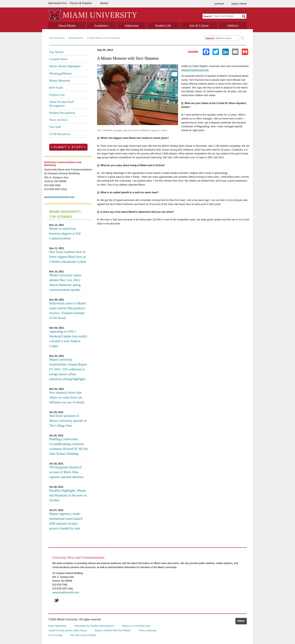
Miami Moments (76, 38)
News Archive (58, 120)
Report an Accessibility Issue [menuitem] (136, 626)
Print (241, 621)
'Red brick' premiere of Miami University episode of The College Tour (68, 421)
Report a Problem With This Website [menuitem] (113, 630)
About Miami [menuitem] (67, 26)
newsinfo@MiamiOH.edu (66, 593)
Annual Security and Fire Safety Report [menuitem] (67, 630)
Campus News (58, 59)
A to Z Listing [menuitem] (55, 635)
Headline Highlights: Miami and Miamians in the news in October (68, 495)
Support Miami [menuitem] (239, 4)
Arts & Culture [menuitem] (199, 26)
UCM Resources (60, 134)
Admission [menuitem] (132, 26)
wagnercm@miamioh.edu (195, 70)
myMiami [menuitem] (219, 4)
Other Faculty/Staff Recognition (61, 104)
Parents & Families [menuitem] (81, 3)
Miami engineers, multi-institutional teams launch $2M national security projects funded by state (66, 521)
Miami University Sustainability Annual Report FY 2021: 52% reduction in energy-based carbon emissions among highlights (68, 369)
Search (208, 16)
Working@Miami (60, 73)
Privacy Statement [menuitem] (148, 630)
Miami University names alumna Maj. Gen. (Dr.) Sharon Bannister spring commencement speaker (65, 282)
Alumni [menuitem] (104, 3)
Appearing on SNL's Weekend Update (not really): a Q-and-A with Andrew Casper (68, 339)
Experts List (57, 95)
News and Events (57, 38)
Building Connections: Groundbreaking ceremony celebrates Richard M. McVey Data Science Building (69, 446)
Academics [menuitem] (101, 26)
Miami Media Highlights (65, 66)
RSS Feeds (56, 88)
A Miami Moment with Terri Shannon (104, 38)
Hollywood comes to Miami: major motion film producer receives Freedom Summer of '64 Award (68, 311)
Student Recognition (62, 113)
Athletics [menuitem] (233, 26)
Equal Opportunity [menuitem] (57, 626)
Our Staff (55, 127)
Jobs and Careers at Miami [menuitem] (83, 635)
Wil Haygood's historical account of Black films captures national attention (66, 472)
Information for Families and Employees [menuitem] (94, 626)
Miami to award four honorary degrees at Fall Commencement (65, 233)
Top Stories (56, 52)
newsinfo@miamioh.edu (59, 197)
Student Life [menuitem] (163, 26)
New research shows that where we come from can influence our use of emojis (67, 397)
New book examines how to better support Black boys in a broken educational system (68, 257)
